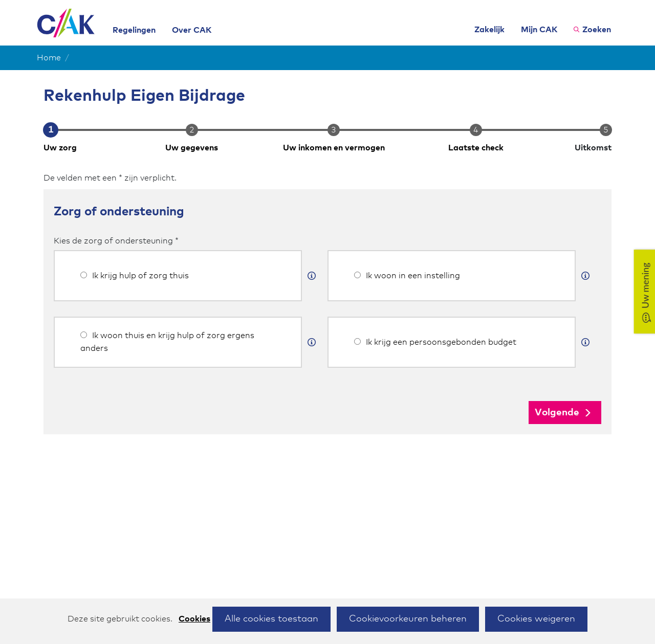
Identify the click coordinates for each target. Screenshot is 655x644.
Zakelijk (489, 30)
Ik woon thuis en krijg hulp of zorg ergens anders (167, 342)
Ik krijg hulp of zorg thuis (135, 276)
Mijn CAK (539, 30)
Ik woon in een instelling (407, 276)
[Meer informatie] (312, 276)
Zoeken (597, 30)
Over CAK (192, 30)
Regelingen (134, 30)
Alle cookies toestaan (271, 619)
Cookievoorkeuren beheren (408, 619)
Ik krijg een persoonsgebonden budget (435, 342)
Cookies (194, 619)
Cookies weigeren (536, 619)
